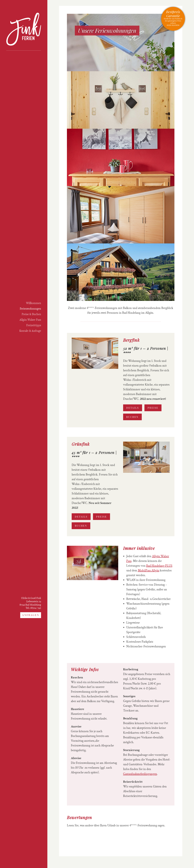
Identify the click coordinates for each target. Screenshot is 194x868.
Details (133, 408)
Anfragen (31, 615)
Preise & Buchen (31, 314)
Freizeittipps (34, 325)
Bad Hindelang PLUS (159, 566)
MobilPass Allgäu (149, 570)
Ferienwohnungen (30, 309)
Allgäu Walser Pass (30, 320)
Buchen (132, 417)
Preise (153, 408)
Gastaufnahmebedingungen (140, 774)
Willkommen (34, 303)
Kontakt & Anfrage (30, 331)
